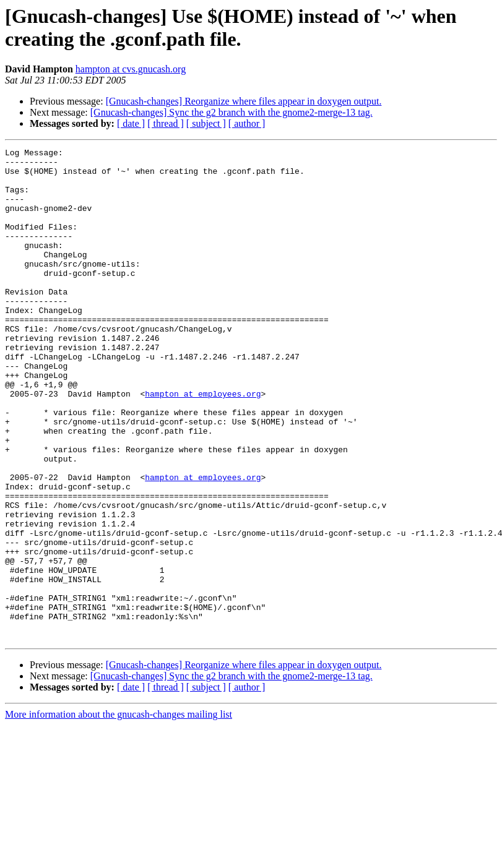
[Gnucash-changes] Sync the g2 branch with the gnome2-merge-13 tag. (232, 112)
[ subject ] (206, 123)
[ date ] (131, 123)
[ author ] (247, 123)
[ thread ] (166, 123)
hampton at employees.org (203, 444)
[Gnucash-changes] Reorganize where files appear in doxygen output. (244, 101)
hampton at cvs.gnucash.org (131, 69)
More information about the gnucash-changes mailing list (119, 813)
